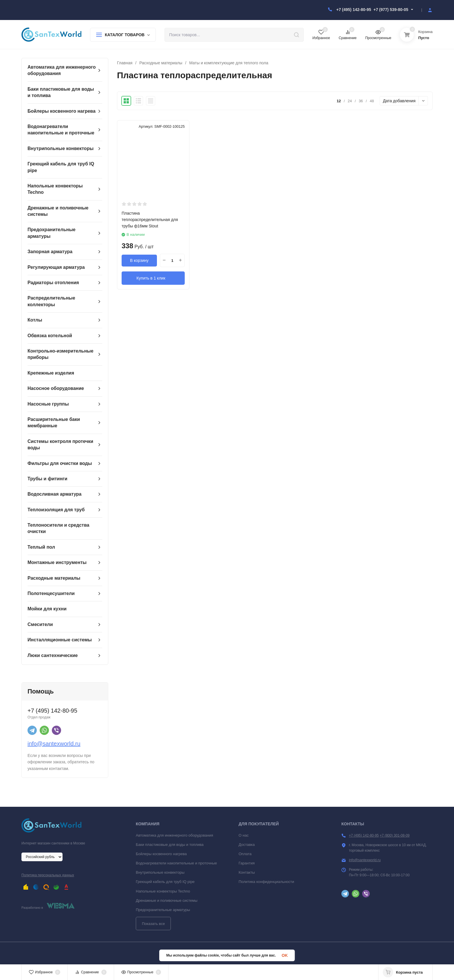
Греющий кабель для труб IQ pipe (165, 882)
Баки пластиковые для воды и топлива (170, 845)
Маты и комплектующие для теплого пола (229, 63)
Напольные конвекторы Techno (163, 891)
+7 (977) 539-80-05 (391, 10)
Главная (125, 63)
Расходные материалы (161, 63)
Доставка (247, 845)
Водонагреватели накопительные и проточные (176, 863)
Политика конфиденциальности (266, 882)
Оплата (245, 854)
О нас (244, 835)
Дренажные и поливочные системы (167, 900)
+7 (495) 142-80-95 (354, 10)
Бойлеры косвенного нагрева (161, 854)
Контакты (247, 872)
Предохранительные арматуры (163, 910)
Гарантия (247, 863)
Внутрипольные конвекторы (160, 872)
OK (285, 955)
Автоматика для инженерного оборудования (174, 835)
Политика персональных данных (48, 875)
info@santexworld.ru (54, 744)
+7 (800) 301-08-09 (394, 835)
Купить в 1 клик (153, 278)
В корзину (139, 260)
